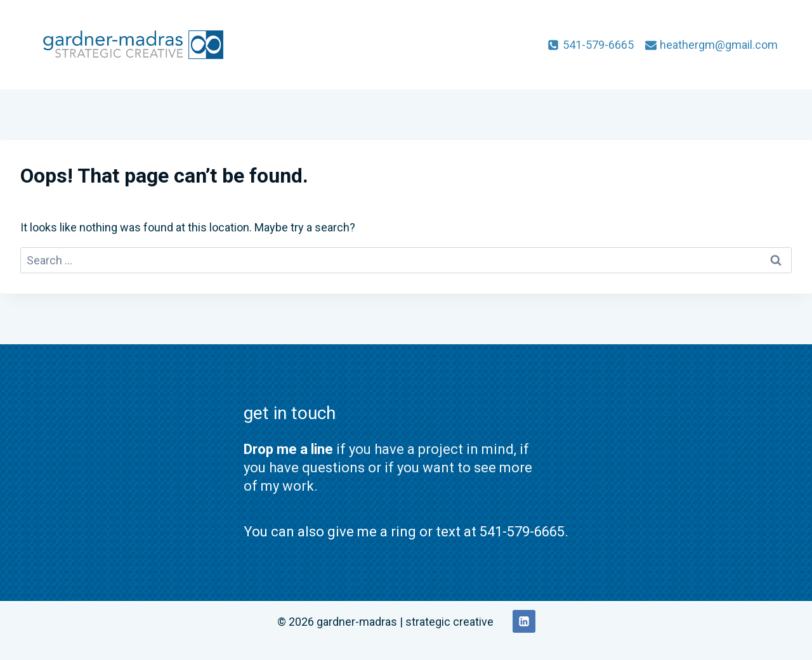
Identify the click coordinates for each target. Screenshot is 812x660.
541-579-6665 (522, 532)
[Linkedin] (524, 621)
